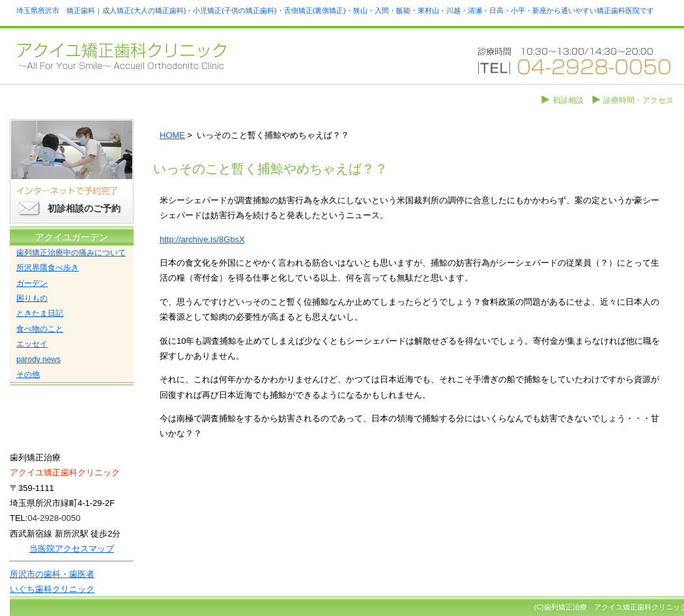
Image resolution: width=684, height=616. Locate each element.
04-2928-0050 (54, 518)
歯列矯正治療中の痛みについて (71, 253)
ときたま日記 (40, 313)
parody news (38, 359)
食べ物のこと (40, 329)
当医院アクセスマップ (72, 549)
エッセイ (32, 344)
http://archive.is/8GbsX (202, 239)
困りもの (32, 298)
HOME (172, 135)
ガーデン (32, 283)
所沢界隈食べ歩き (48, 268)
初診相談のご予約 (84, 208)
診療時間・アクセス (638, 100)
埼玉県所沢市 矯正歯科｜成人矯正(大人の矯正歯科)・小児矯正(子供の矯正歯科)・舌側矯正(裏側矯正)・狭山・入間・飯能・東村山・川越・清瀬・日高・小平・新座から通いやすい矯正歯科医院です (335, 10)
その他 (28, 374)
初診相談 (568, 100)
